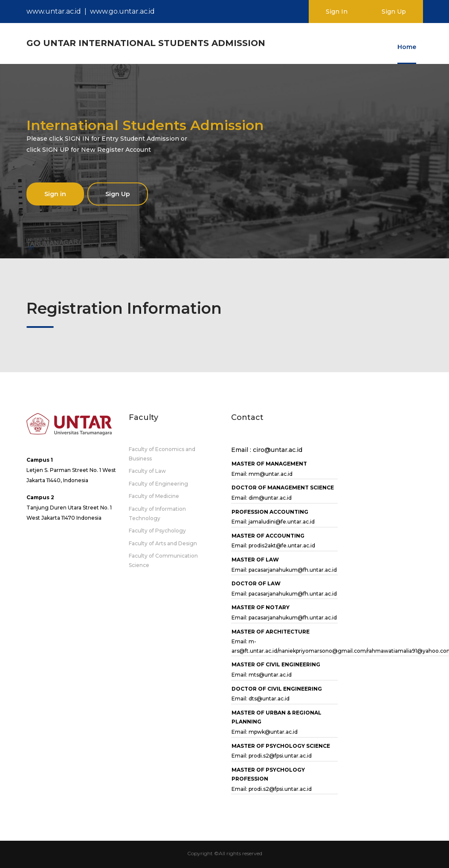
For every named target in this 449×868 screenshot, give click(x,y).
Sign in (55, 194)
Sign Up (394, 12)
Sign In (337, 12)
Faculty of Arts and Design (163, 543)
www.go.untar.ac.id (122, 11)
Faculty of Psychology (157, 531)
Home (407, 47)
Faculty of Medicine (154, 496)
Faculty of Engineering (158, 484)
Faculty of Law (147, 471)
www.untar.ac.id (54, 11)
